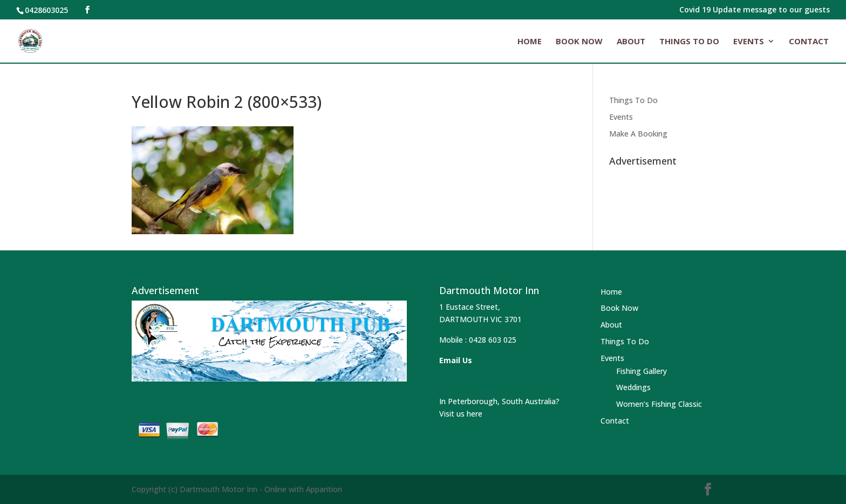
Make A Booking (638, 134)
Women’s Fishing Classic (659, 404)
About (631, 42)
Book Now (579, 42)
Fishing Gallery (642, 371)
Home (530, 42)
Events (749, 42)
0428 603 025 (493, 340)
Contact (809, 42)
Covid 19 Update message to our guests (755, 10)
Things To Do (689, 42)
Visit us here (461, 414)
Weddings (633, 387)
